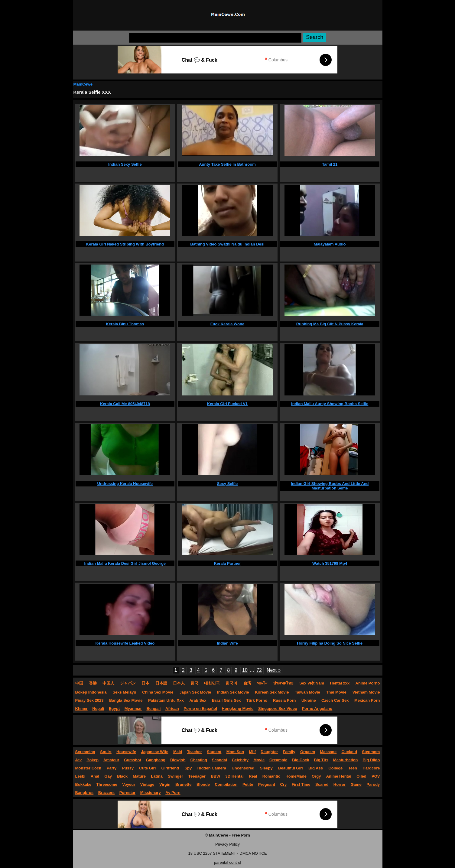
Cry (284, 784)
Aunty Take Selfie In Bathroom (227, 164)
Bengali (153, 709)
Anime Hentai (339, 776)
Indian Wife (227, 643)
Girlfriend (170, 768)
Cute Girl (147, 768)
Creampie (278, 760)
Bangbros (84, 793)
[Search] (215, 38)
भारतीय (262, 683)
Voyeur (129, 784)
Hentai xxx (340, 683)
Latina (157, 776)
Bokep (93, 760)
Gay (108, 776)
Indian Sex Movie (233, 692)
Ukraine (309, 700)
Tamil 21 (330, 164)
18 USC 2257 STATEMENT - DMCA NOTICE (227, 853)
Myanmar (133, 709)
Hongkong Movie (238, 709)
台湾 (247, 683)
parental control (228, 862)
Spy (188, 768)
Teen (353, 768)
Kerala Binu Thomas (125, 324)
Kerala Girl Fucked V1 (227, 404)
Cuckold (349, 752)
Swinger (175, 776)
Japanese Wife (154, 752)
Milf (252, 752)
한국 (194, 683)
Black (122, 776)
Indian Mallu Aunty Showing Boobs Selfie (330, 404)
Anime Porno (368, 683)
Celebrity (240, 760)
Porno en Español (200, 709)
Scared (322, 784)
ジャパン (128, 683)
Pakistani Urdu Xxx (166, 700)
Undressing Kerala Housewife (125, 484)
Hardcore (371, 768)
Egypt (114, 709)
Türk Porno (257, 700)
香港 (93, 683)
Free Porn (241, 835)
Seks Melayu (124, 692)
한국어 (231, 683)
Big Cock (301, 760)
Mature (139, 776)
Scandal (219, 760)
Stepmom (371, 752)
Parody (373, 784)
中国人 (108, 683)
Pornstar (127, 793)
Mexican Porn (367, 700)
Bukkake (83, 784)
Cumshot (132, 760)
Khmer (81, 709)
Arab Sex (198, 700)
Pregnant (267, 784)
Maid (178, 752)
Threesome (107, 784)
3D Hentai (235, 776)
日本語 (161, 683)
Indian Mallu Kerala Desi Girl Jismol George (125, 563)
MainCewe (83, 84)
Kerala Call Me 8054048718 (125, 404)
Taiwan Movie (307, 692)
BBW (215, 776)
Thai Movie (336, 692)
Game (356, 784)
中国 (79, 683)
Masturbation (346, 760)
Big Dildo (371, 760)
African (172, 709)
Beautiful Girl (291, 768)
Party (112, 768)
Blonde (203, 784)
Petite (248, 784)
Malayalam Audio (330, 244)
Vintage (147, 784)
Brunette (183, 784)
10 (245, 670)
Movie (259, 760)
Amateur (111, 760)
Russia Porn (284, 700)
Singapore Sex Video (278, 709)
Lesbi (80, 776)
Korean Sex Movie (272, 692)
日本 (145, 683)
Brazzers (106, 793)
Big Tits (321, 760)
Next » (274, 670)
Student (214, 752)
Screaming (85, 752)
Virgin (165, 784)
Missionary (151, 793)
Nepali (98, 709)
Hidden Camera (212, 768)
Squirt (106, 752)
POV (376, 776)
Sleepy (266, 768)
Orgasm (308, 752)
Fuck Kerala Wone (227, 324)
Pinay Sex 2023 (89, 700)
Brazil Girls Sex (226, 700)
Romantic (271, 776)
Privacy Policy (227, 844)
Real (253, 776)
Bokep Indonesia (91, 692)
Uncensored (243, 768)
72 (259, 670)
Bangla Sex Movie (126, 700)
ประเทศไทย (283, 683)
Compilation (226, 784)
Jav (79, 760)
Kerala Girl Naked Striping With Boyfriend (125, 244)
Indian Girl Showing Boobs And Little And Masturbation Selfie (330, 486)
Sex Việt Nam (312, 683)
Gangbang (156, 760)
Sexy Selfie (227, 484)
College (335, 768)
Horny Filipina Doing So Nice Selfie (330, 643)
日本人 (179, 683)
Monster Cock (88, 768)
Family (289, 752)
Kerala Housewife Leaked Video (125, 643)
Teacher (195, 752)
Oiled (361, 776)
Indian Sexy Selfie (125, 164)
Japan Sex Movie (195, 692)
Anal (95, 776)
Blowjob (178, 760)
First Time (301, 784)
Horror (340, 784)
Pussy (128, 768)
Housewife (126, 752)
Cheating (199, 760)
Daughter (269, 752)
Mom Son (235, 752)
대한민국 (212, 683)
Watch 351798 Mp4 (330, 563)
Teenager (197, 776)
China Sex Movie (158, 692)
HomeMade (296, 776)
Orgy (316, 776)
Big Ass (316, 768)
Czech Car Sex (335, 700)
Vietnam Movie (366, 692)
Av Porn (173, 793)
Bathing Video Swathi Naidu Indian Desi (227, 244)
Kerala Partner (227, 563)
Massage (328, 752)
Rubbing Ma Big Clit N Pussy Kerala (330, 324)
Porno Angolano (317, 709)
